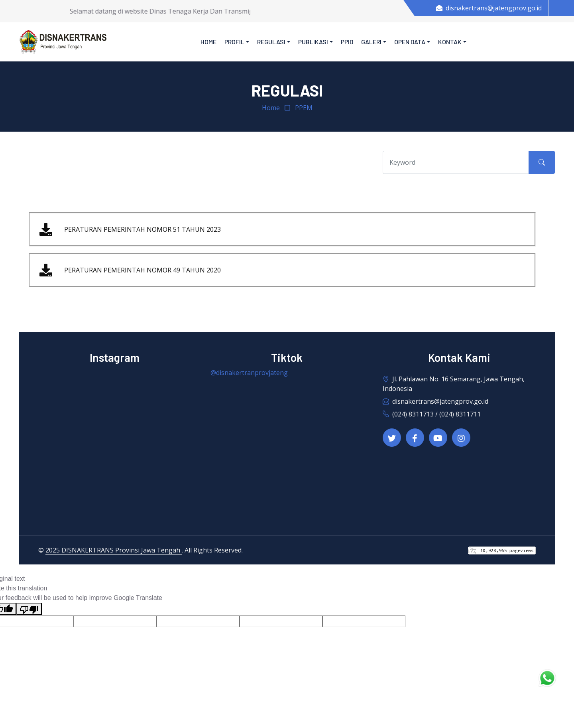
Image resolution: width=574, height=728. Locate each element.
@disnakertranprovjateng (249, 373)
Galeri (371, 42)
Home (208, 42)
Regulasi (271, 42)
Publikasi (313, 42)
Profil (234, 42)
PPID (347, 42)
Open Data (410, 42)
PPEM (304, 108)
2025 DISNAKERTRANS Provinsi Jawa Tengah (114, 550)
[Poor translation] (29, 609)
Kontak (450, 42)
